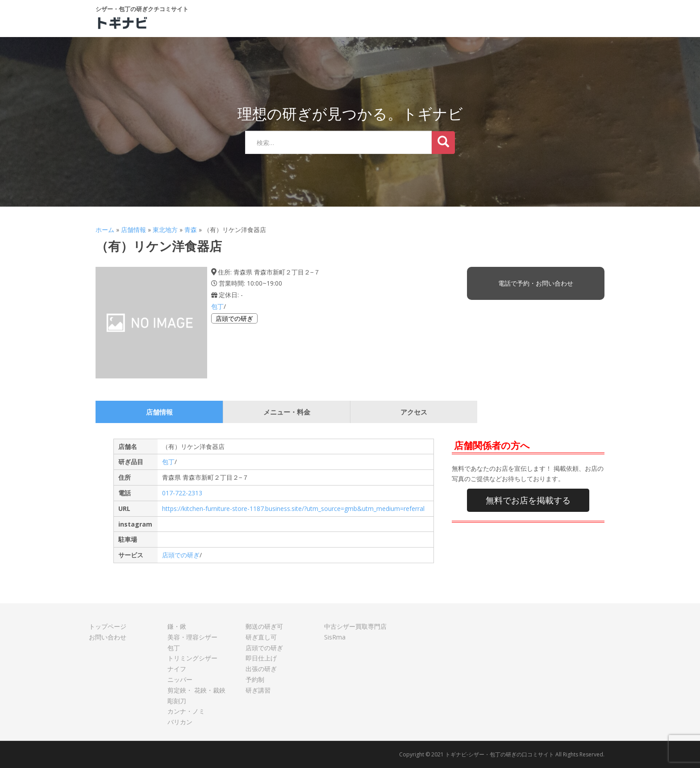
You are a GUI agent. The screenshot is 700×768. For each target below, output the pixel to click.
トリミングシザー (192, 658)
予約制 (255, 679)
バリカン (180, 722)
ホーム (105, 230)
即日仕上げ (261, 658)
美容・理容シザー (192, 637)
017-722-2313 (182, 493)
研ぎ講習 (258, 690)
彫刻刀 (177, 701)
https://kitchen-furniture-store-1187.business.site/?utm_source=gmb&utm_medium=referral (293, 509)
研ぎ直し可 (261, 637)
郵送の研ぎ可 (264, 626)
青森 (191, 230)
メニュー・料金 (287, 412)
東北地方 (165, 230)
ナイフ (177, 669)
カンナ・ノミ (186, 711)
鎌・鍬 (177, 626)
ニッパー (180, 679)
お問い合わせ (108, 637)
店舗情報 (133, 230)
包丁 (217, 306)
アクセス (414, 412)
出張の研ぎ (261, 669)
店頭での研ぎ (234, 318)
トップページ (108, 626)
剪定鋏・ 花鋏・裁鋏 (196, 690)
